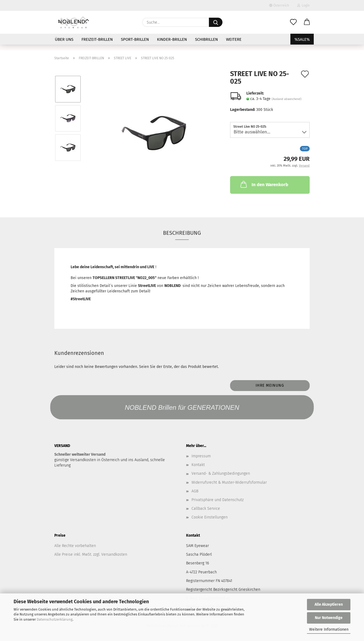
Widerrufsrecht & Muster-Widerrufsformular (229, 482)
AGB (195, 491)
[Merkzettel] (293, 22)
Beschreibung (182, 233)
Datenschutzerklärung (55, 619)
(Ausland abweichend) (287, 99)
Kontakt (198, 465)
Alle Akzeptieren (329, 604)
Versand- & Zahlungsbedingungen (221, 473)
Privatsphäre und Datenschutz (218, 500)
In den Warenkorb (264, 184)
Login (303, 5)
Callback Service (206, 509)
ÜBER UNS (64, 39)
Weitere (234, 39)
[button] (307, 22)
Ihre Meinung (270, 385)
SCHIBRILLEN (206, 39)
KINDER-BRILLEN (172, 39)
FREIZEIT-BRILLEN (97, 39)
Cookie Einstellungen (210, 517)
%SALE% (302, 39)
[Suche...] (216, 22)
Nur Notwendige (329, 618)
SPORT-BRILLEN (135, 39)
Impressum (201, 456)
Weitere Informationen (329, 629)
